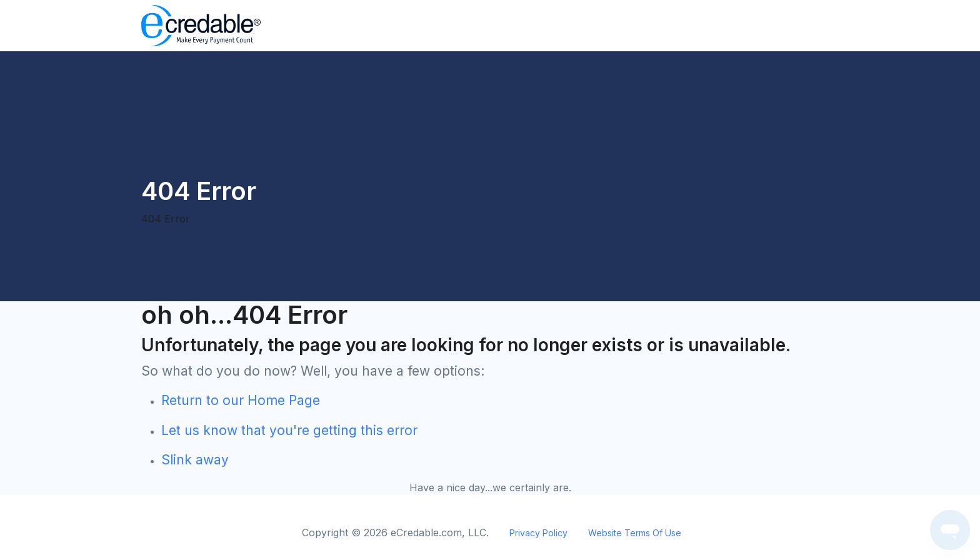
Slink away (195, 460)
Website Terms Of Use (635, 533)
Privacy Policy (538, 533)
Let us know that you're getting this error (289, 430)
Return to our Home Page (241, 400)
